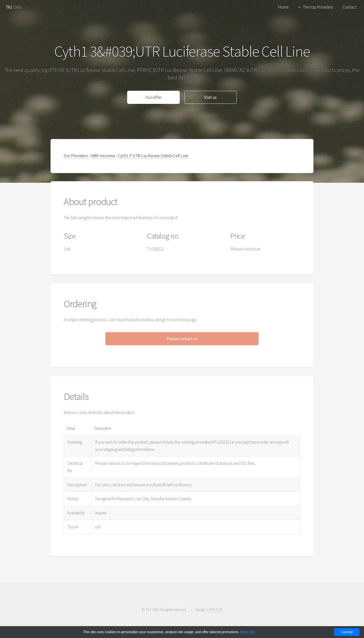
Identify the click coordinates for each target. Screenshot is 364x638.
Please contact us (182, 339)
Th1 (9, 7)
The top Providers (318, 7)
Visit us (210, 97)
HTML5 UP (215, 610)
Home (283, 7)
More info (247, 632)
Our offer (153, 97)
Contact (349, 7)
